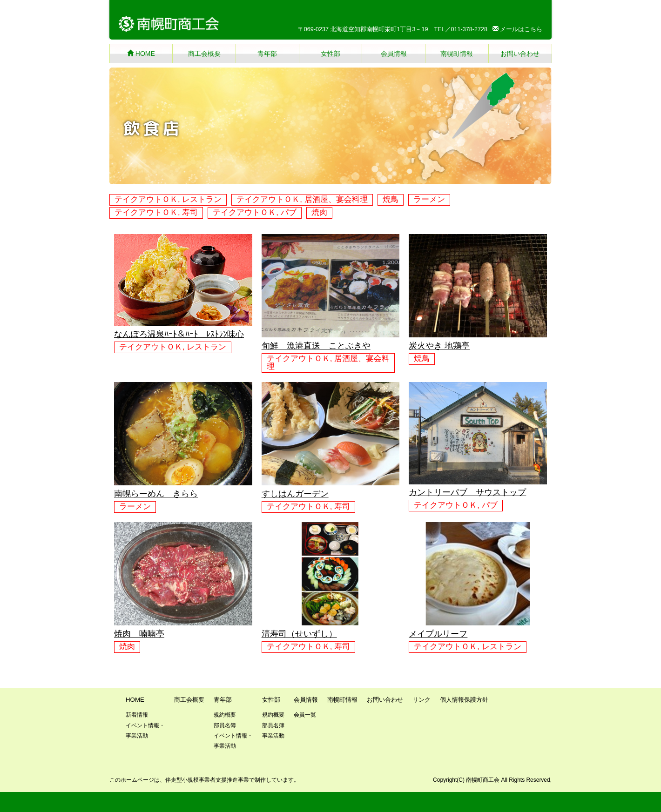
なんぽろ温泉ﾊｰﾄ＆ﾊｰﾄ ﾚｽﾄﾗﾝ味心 (179, 334)
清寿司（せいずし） (299, 634)
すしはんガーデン (295, 494)
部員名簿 (225, 725)
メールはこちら (518, 29)
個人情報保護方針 (464, 700)
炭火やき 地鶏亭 (439, 346)
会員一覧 (305, 715)
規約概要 (225, 715)
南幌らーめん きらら (156, 494)
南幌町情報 (457, 54)
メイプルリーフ (438, 634)
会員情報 (394, 54)
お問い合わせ (520, 54)
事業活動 (273, 736)
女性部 (330, 54)
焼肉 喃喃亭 (139, 634)
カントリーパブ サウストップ (467, 492)
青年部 (267, 54)
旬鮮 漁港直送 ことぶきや (316, 346)
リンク (422, 700)
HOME (141, 54)
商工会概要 (204, 54)
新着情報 (137, 715)
